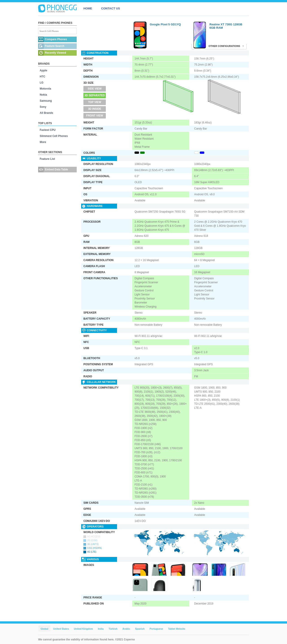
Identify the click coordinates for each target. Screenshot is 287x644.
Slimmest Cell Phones (54, 136)
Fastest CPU (48, 130)
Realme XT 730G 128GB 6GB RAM (226, 26)
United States (61, 629)
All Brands (46, 113)
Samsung (46, 101)
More (43, 142)
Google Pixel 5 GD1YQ (165, 24)
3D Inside (95, 109)
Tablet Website (177, 629)
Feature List (47, 159)
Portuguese (156, 629)
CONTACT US (111, 8)
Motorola (45, 89)
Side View (95, 89)
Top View (95, 102)
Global (44, 629)
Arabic (126, 629)
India (101, 629)
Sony (43, 107)
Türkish (113, 629)
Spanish (140, 629)
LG (42, 83)
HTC (42, 77)
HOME (88, 8)
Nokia (43, 95)
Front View (95, 116)
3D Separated (95, 95)
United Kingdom (84, 629)
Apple (43, 70)
